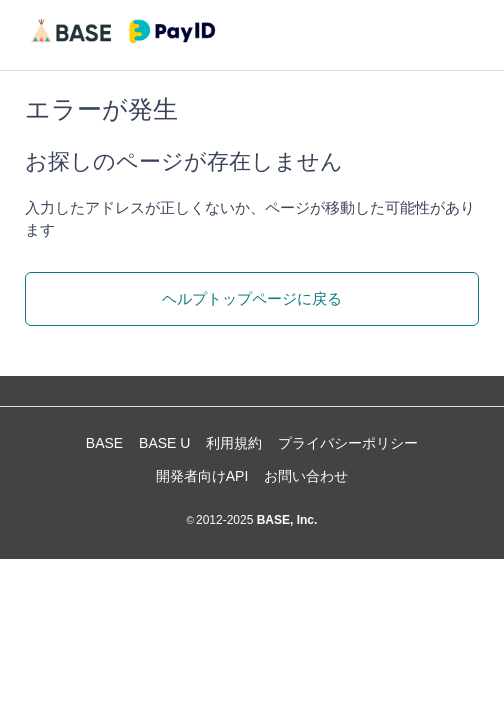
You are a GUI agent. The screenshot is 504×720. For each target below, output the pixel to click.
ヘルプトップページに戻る (252, 298)
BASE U (164, 443)
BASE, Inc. (285, 520)
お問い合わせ (306, 476)
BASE (104, 443)
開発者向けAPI (202, 476)
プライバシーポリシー (348, 443)
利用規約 (234, 443)
